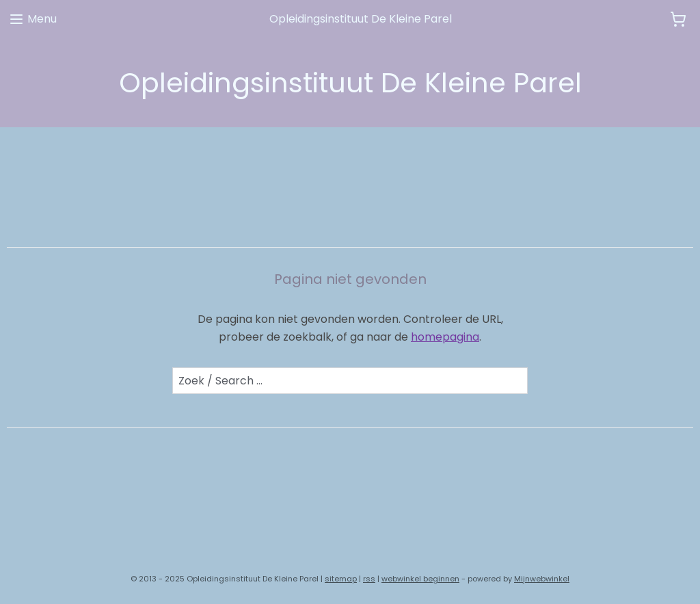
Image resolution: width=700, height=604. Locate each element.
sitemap (341, 579)
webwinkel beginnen (420, 579)
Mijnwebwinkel (542, 579)
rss (369, 579)
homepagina (445, 337)
